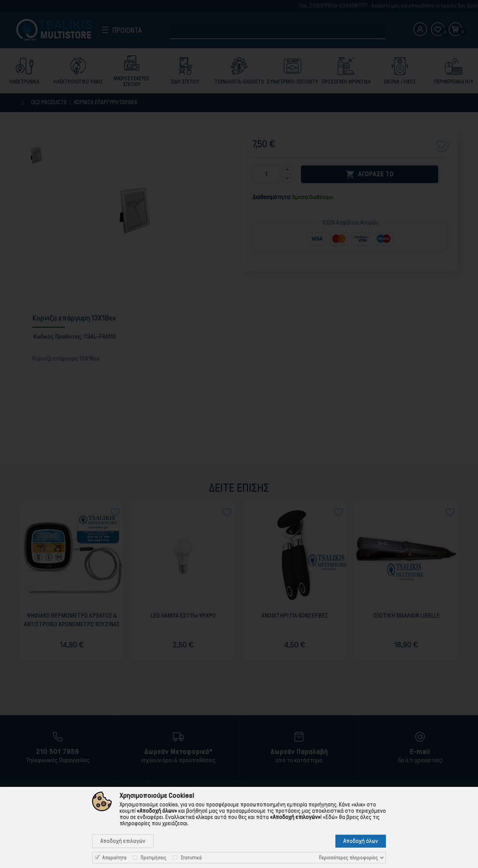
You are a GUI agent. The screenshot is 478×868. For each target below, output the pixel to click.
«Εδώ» (330, 817)
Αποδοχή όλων (361, 841)
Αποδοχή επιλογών (123, 841)
